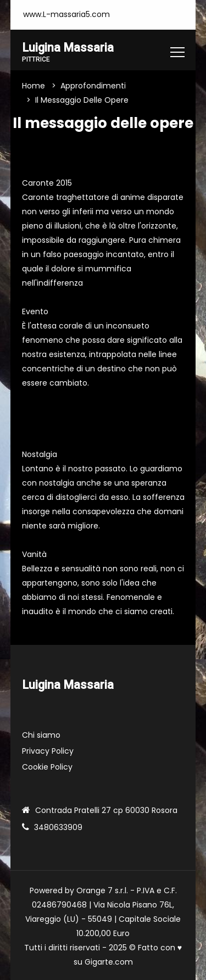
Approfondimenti (93, 86)
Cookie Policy (47, 767)
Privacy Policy (48, 751)
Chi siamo (41, 735)
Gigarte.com (109, 962)
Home (34, 86)
